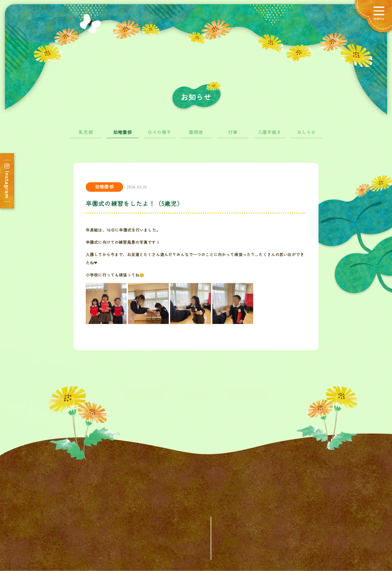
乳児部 (86, 134)
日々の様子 (159, 134)
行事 (233, 134)
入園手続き (269, 134)
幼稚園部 (123, 134)
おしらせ (306, 134)
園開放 (196, 134)
